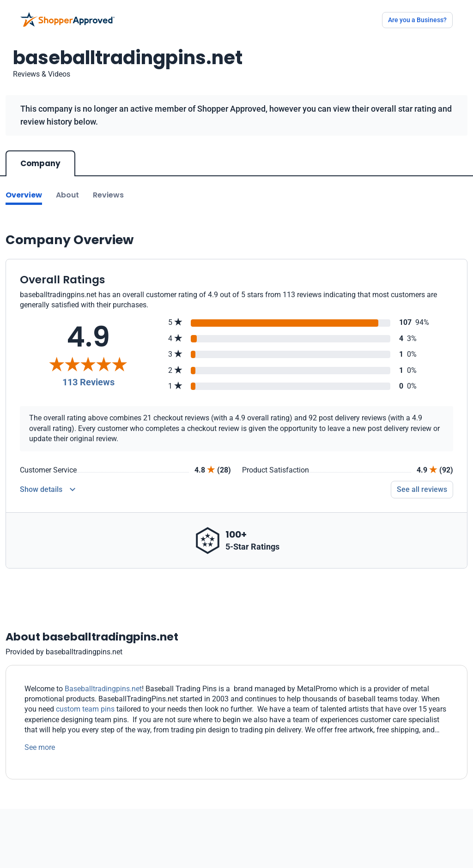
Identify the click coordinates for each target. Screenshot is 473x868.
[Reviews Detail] (48, 490)
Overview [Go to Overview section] (24, 195)
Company (40, 163)
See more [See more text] (40, 747)
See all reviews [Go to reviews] (422, 489)
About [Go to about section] (67, 195)
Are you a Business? (417, 20)
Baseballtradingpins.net (103, 689)
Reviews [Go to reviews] (108, 195)
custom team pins (85, 709)
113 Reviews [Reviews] (88, 382)
